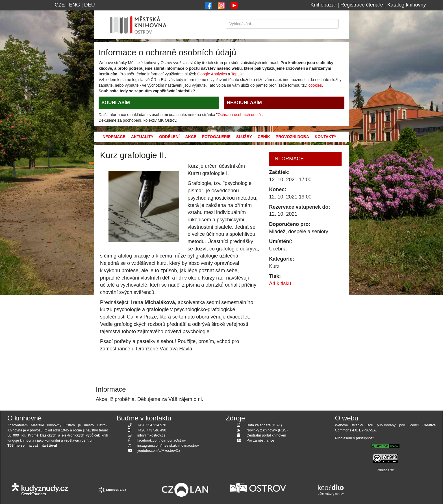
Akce (191, 137)
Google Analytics (212, 74)
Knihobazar (323, 5)
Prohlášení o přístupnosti (355, 438)
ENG (74, 5)
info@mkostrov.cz (151, 435)
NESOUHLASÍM (244, 103)
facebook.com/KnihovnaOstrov (162, 440)
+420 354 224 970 (152, 425)
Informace (113, 137)
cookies (315, 85)
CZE (60, 5)
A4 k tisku (280, 283)
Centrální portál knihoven (266, 435)
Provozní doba (292, 137)
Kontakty (326, 137)
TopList (237, 74)
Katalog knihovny (407, 5)
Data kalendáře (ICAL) (264, 425)
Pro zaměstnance (260, 440)
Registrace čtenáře (362, 5)
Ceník (264, 137)
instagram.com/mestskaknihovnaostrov (168, 446)
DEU (90, 5)
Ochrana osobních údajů (239, 115)
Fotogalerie (216, 137)
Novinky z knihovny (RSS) (267, 430)
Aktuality (142, 137)
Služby (244, 137)
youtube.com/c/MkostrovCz (159, 451)
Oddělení (169, 137)
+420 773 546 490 (152, 430)
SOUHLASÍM (116, 103)
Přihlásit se (385, 470)
